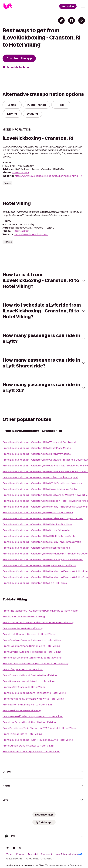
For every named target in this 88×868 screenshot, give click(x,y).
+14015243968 (20, 172)
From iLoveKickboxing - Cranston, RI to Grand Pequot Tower (38, 513)
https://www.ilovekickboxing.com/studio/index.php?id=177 (49, 176)
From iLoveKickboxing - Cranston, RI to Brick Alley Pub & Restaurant (43, 559)
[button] (83, 6)
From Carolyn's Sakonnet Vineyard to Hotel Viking (32, 640)
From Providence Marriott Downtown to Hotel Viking (33, 699)
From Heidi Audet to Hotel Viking (22, 710)
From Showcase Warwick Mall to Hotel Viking (29, 681)
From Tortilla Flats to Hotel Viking (22, 734)
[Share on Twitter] (61, 20)
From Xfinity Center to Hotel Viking (23, 669)
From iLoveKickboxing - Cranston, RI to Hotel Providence (36, 548)
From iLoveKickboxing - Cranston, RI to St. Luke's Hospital (36, 530)
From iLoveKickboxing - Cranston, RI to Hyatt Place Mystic (37, 448)
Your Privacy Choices (69, 854)
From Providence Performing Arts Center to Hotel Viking (36, 663)
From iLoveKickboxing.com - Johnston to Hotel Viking (34, 693)
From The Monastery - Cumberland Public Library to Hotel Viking (40, 611)
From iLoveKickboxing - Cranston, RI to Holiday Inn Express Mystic (42, 542)
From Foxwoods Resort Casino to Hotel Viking (30, 675)
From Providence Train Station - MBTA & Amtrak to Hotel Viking (39, 728)
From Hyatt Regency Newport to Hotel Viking (29, 634)
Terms (9, 854)
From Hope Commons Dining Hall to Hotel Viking (31, 646)
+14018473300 (21, 231)
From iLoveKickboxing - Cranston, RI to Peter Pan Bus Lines (37, 524)
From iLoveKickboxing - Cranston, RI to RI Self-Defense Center (39, 536)
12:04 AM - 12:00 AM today (20, 224)
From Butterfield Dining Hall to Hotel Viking (28, 705)
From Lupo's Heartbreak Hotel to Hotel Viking (29, 722)
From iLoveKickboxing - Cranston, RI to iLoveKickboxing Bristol (40, 489)
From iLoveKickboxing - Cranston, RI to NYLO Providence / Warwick (42, 483)
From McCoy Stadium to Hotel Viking (24, 687)
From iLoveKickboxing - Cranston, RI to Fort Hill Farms (35, 583)
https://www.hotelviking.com (31, 234)
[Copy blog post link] (82, 20)
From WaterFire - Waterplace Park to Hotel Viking (31, 752)
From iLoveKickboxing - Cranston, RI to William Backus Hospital (40, 477)
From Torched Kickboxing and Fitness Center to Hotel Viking (38, 622)
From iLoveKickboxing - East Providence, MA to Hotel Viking (38, 740)
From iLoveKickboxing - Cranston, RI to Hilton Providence (37, 454)
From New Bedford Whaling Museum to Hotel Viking (33, 716)
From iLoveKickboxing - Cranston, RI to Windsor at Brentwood (39, 442)
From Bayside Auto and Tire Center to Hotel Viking (32, 652)
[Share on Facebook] (71, 20)
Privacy (20, 854)
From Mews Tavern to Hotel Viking (23, 628)
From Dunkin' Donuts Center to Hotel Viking (28, 746)
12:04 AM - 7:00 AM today (19, 166)
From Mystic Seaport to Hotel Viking (24, 617)
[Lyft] (8, 6)
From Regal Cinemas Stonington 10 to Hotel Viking (32, 658)
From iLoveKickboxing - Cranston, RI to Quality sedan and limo (39, 565)
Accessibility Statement (40, 854)
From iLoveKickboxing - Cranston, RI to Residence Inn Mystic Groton (43, 518)
